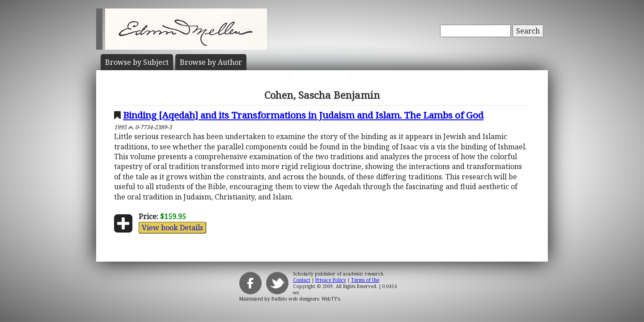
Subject (137, 62)
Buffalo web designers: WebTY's (306, 299)
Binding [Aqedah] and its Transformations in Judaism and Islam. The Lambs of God (303, 115)
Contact (302, 280)
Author (211, 62)
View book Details (172, 228)
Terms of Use (365, 280)
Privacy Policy (331, 280)
